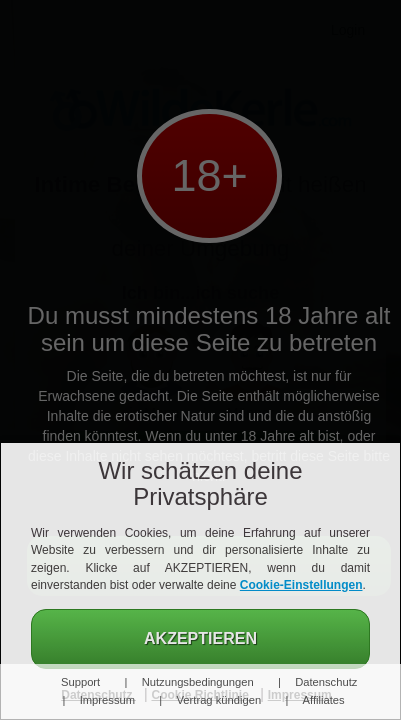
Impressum (107, 700)
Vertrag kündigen (219, 700)
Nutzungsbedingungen (198, 682)
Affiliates (324, 700)
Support (80, 682)
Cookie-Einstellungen (301, 585)
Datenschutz (326, 682)
